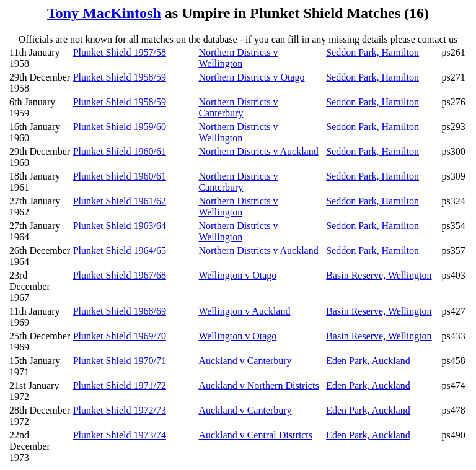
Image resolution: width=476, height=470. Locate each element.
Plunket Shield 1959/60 (120, 127)
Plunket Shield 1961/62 (120, 201)
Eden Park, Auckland (368, 361)
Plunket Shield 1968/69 (120, 311)
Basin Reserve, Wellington (379, 275)
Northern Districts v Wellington (238, 58)
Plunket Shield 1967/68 (120, 275)
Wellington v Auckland (244, 311)
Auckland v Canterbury (245, 361)
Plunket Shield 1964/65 (120, 250)
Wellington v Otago (237, 275)
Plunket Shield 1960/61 (120, 151)
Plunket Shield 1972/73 (120, 410)
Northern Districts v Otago (251, 77)
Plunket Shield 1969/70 (120, 336)
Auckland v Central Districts (255, 435)
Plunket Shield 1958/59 (120, 77)
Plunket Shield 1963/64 (120, 226)
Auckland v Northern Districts (258, 385)
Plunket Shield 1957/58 (120, 52)
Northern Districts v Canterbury (238, 107)
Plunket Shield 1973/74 (120, 435)
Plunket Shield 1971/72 (120, 385)
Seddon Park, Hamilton (372, 52)
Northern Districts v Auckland (258, 151)
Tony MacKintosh (104, 13)
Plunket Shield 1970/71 (120, 361)
